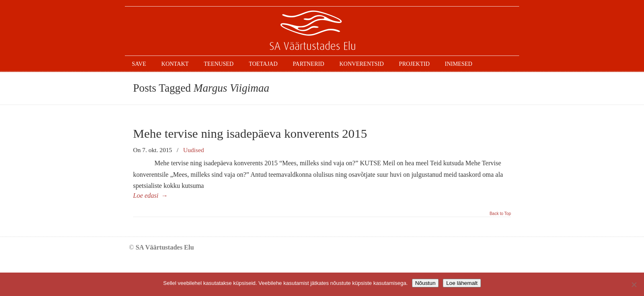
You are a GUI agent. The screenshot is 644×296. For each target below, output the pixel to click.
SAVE (322, 31)
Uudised (194, 150)
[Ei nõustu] (634, 284)
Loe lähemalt (462, 283)
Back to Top (500, 214)
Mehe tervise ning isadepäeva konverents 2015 (250, 134)
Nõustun (425, 283)
